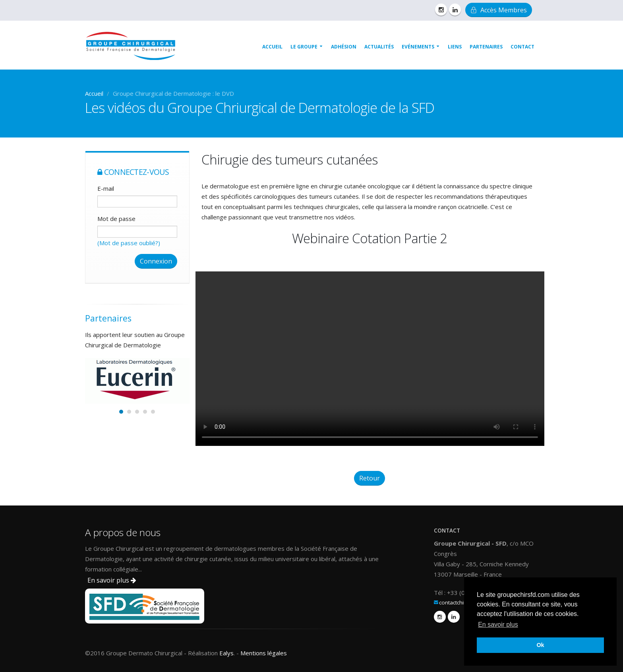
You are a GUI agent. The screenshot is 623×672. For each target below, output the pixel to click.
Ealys (226, 653)
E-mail (106, 188)
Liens (455, 47)
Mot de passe (116, 219)
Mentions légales (264, 653)
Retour (370, 478)
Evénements (418, 47)
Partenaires (486, 47)
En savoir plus (112, 580)
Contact (522, 47)
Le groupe (304, 47)
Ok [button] (540, 645)
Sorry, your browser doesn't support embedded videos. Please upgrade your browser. (370, 359)
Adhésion (344, 47)
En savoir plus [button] (498, 625)
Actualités (379, 47)
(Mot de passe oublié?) (129, 243)
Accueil (272, 47)
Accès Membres (499, 10)
